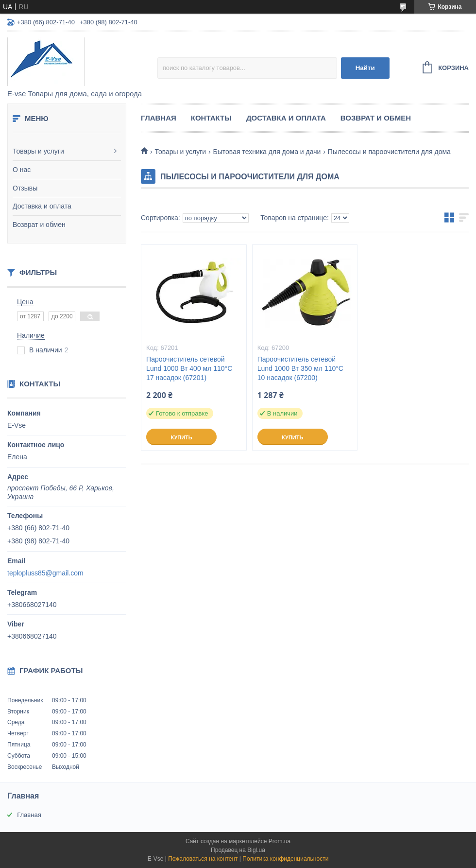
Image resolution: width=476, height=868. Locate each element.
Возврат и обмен (39, 225)
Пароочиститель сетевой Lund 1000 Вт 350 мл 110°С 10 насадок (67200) (300, 368)
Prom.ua (280, 841)
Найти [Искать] (365, 68)
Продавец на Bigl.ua (238, 850)
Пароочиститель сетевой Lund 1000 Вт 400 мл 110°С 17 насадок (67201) (189, 368)
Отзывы (25, 188)
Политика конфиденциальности (285, 859)
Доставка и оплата (42, 206)
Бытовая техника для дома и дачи (267, 152)
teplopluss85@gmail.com (45, 573)
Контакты (211, 118)
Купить (181, 437)
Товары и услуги (38, 151)
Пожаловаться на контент (203, 859)
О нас (22, 170)
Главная (159, 118)
